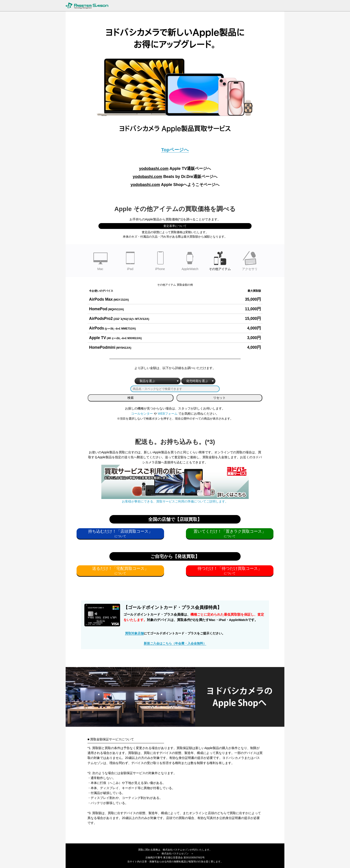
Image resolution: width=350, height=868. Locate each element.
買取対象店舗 (134, 633)
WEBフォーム (168, 414)
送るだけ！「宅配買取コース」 (120, 568)
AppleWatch (190, 260)
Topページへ (175, 150)
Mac (100, 260)
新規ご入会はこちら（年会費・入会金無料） (175, 643)
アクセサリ (250, 260)
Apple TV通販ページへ (175, 169)
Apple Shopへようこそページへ (175, 185)
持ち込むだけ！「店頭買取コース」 (120, 531)
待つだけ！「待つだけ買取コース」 (230, 568)
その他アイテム (220, 260)
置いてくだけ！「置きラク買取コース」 (230, 531)
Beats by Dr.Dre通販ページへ (175, 177)
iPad (130, 260)
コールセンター (142, 414)
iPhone (160, 260)
